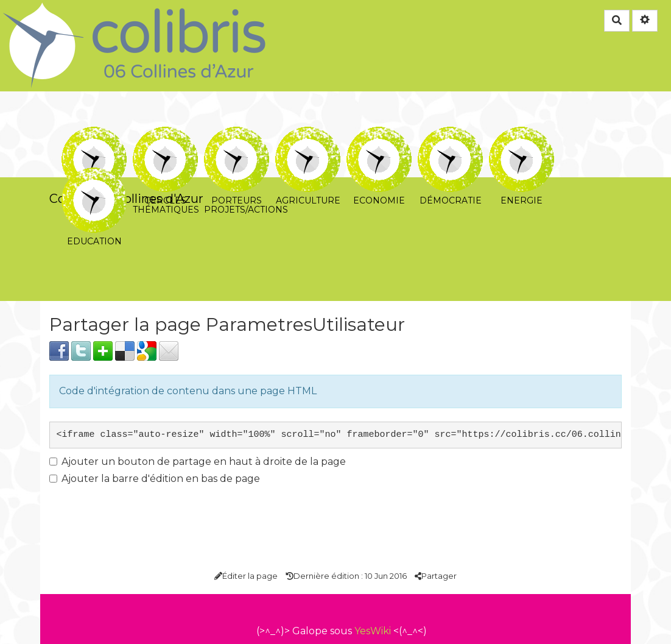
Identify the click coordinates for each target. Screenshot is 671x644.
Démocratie (450, 135)
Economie (379, 135)
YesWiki (373, 631)
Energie (522, 135)
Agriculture (308, 135)
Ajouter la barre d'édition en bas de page (155, 479)
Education (94, 176)
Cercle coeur (94, 135)
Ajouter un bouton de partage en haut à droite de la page (198, 462)
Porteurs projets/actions (237, 135)
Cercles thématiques (165, 135)
